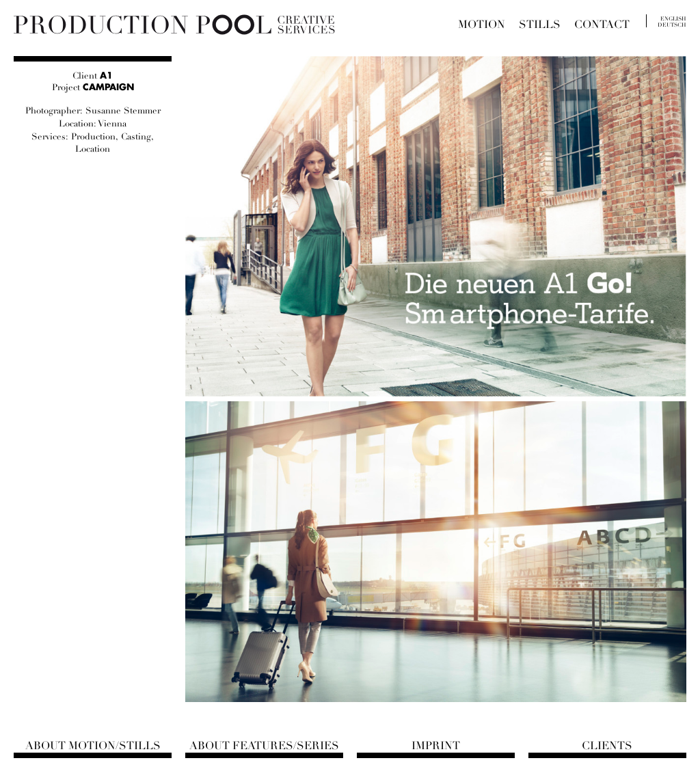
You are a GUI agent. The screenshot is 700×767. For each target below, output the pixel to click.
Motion (482, 25)
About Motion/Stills (93, 746)
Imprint (436, 746)
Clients (607, 746)
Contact (602, 25)
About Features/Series (264, 746)
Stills (540, 25)
